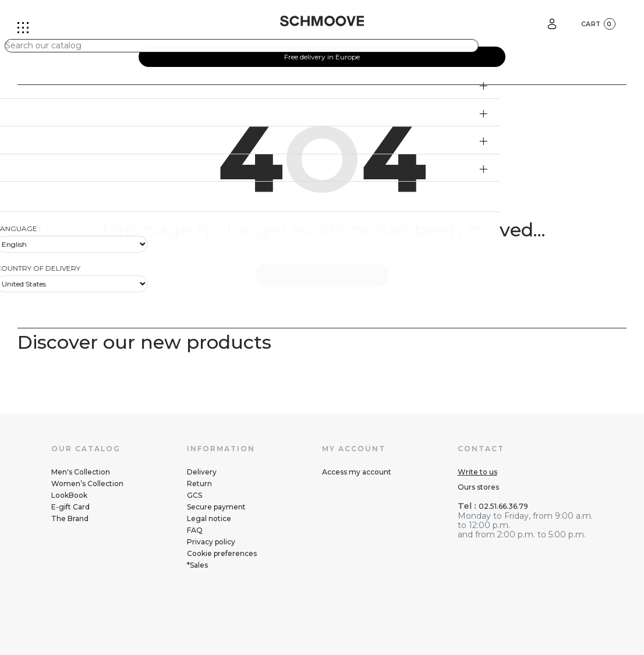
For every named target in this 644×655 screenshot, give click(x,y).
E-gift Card (70, 507)
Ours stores (478, 487)
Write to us (477, 472)
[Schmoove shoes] (322, 21)
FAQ (195, 530)
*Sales (197, 565)
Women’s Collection (87, 484)
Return (199, 484)
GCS (194, 495)
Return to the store (322, 275)
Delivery (202, 472)
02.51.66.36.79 (503, 506)
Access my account (357, 472)
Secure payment (216, 507)
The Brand (70, 518)
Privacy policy (211, 542)
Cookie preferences (222, 553)
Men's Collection (81, 472)
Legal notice (209, 518)
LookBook (69, 495)
